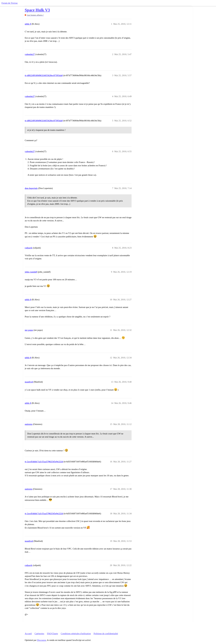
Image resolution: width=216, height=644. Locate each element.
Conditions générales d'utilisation (76, 634)
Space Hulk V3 (37, 10)
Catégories (39, 634)
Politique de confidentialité (106, 634)
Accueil (28, 634)
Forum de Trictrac (10, 3)
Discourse (42, 640)
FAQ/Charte (52, 634)
